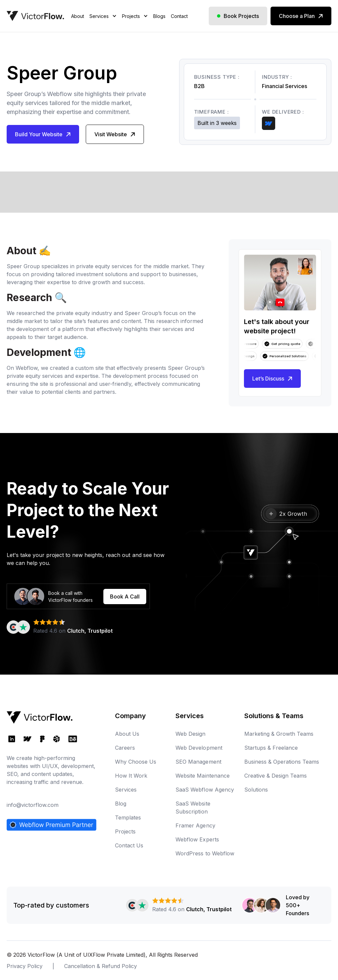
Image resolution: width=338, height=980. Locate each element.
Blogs (159, 16)
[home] (35, 16)
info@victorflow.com (33, 805)
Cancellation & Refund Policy (101, 966)
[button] (103, 24)
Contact (179, 16)
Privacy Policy (25, 966)
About (78, 16)
